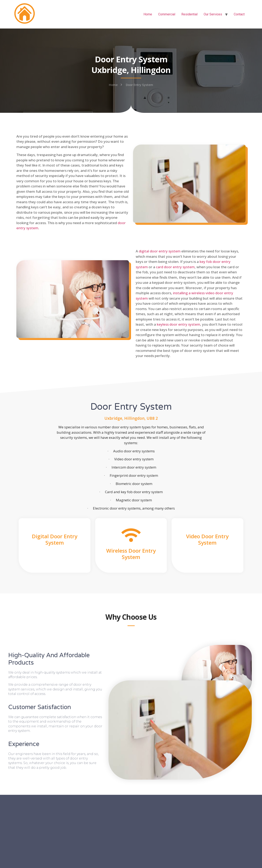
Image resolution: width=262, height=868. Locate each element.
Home (148, 14)
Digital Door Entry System (55, 539)
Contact (239, 14)
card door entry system (175, 267)
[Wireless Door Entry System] (131, 535)
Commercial (167, 14)
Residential (189, 14)
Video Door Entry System (207, 539)
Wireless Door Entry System (131, 554)
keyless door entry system (178, 324)
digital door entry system (160, 251)
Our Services (213, 14)
